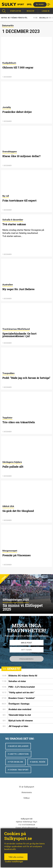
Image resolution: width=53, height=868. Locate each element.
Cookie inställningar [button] (14, 862)
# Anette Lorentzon (18, 754)
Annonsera (27, 792)
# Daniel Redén (38, 762)
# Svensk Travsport (18, 770)
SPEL (29, 4)
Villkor (27, 798)
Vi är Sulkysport (27, 787)
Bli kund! (40, 4)
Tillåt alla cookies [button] (16, 857)
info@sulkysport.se (30, 828)
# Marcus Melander (18, 746)
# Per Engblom (15, 762)
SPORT (21, 4)
